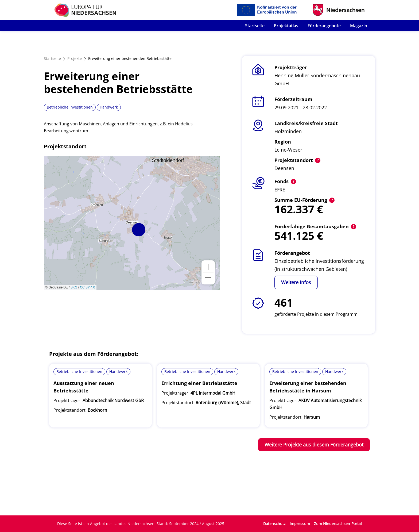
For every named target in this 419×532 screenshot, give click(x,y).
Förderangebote (324, 26)
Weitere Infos (296, 282)
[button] (139, 230)
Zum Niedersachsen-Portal (338, 524)
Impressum (300, 524)
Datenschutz (274, 524)
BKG (74, 287)
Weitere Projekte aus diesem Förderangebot (314, 445)
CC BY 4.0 (87, 287)
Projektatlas (286, 26)
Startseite (255, 26)
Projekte (75, 58)
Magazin (359, 26)
